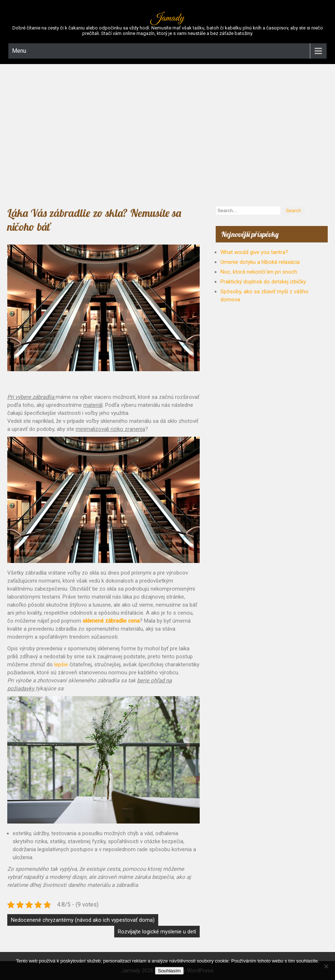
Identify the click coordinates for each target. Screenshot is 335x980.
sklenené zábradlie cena (111, 621)
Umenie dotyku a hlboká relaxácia (260, 262)
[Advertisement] (167, 133)
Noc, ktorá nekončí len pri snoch (259, 272)
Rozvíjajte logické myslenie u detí (157, 932)
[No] (326, 966)
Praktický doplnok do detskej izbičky (263, 282)
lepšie (60, 664)
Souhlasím (169, 971)
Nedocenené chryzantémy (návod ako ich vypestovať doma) (83, 920)
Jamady (167, 18)
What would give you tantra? (254, 252)
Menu (19, 51)
